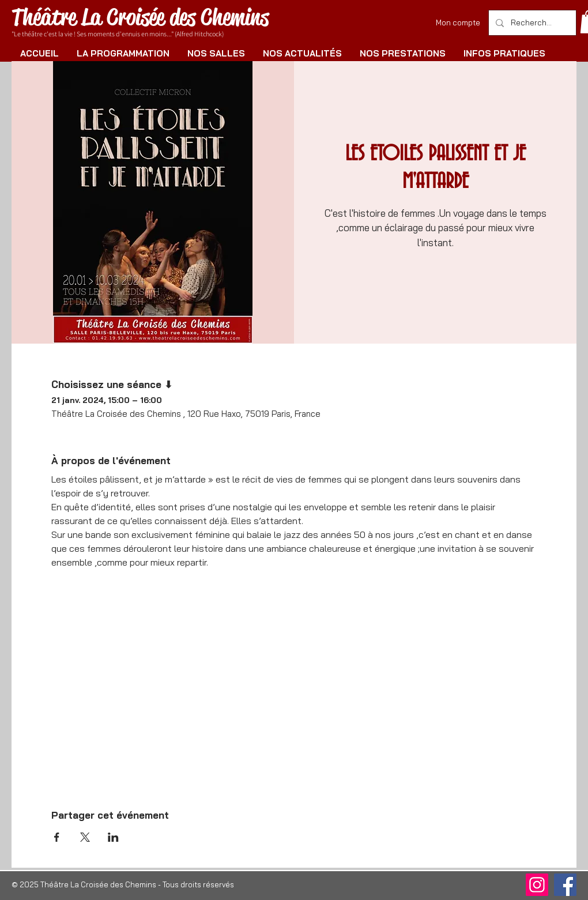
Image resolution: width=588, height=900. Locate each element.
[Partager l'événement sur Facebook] (57, 837)
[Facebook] (565, 885)
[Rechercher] (531, 23)
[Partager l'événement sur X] (85, 837)
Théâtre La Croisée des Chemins (140, 17)
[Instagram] (537, 885)
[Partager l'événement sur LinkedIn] (113, 837)
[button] (123, 53)
